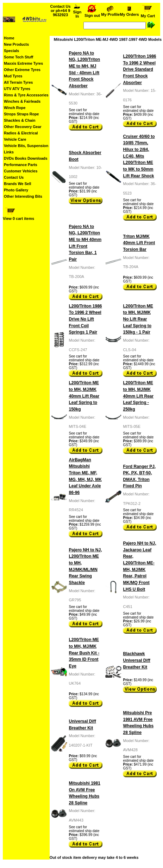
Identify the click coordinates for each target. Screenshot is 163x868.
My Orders (129, 13)
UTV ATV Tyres (17, 89)
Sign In (77, 12)
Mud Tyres (13, 76)
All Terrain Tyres (18, 82)
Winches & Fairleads (22, 101)
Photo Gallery (16, 190)
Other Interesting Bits (23, 196)
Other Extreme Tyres (22, 70)
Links (9, 152)
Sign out (92, 14)
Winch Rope (15, 108)
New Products (16, 44)
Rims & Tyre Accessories (26, 95)
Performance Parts (21, 165)
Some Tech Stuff (18, 57)
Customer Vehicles (21, 171)
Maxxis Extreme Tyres (23, 63)
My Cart (148, 14)
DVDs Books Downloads (26, 158)
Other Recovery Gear (23, 127)
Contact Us (14, 177)
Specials (11, 51)
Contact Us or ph (61, 11)
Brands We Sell (17, 184)
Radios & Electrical (21, 133)
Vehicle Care (15, 139)
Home (9, 38)
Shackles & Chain (20, 120)
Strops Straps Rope (21, 114)
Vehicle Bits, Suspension (26, 146)
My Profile (110, 13)
